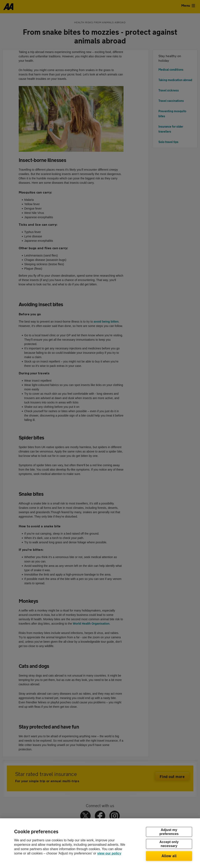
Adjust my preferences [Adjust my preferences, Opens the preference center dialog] (169, 832)
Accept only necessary (169, 844)
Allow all (169, 856)
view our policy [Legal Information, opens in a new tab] (109, 853)
